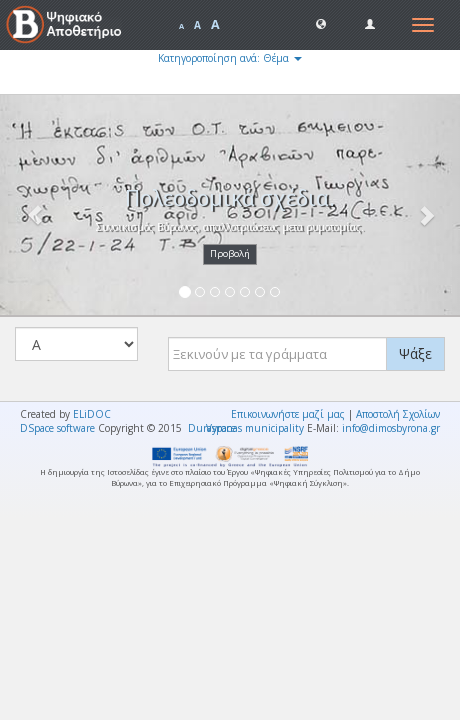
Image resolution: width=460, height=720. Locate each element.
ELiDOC (92, 414)
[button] (321, 23)
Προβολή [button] (230, 253)
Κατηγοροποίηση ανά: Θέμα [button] (230, 58)
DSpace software (57, 428)
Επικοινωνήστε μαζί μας (288, 414)
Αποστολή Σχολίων (398, 414)
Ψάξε (415, 353)
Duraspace (212, 428)
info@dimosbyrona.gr (391, 428)
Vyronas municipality (255, 428)
